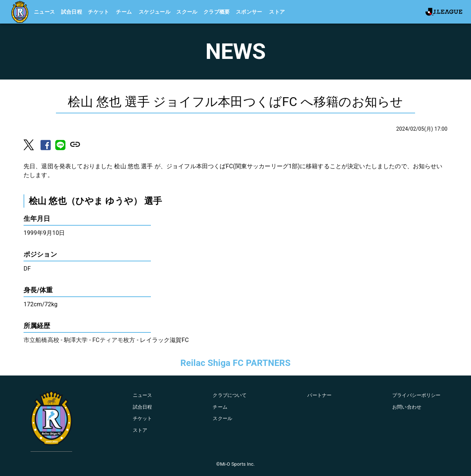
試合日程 (72, 12)
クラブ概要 (217, 12)
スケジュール (155, 12)
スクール (187, 12)
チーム (124, 12)
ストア (277, 12)
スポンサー (249, 12)
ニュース (45, 12)
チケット (99, 12)
